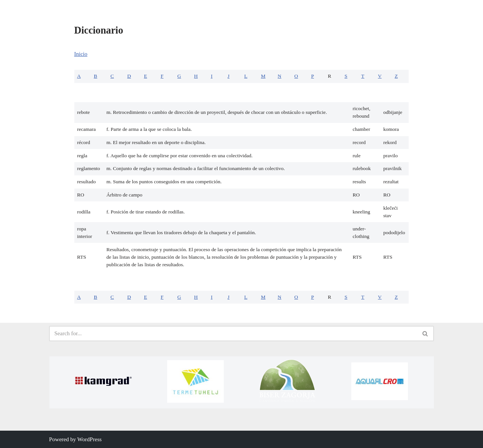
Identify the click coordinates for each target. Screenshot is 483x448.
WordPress (90, 439)
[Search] (233, 334)
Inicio (81, 54)
